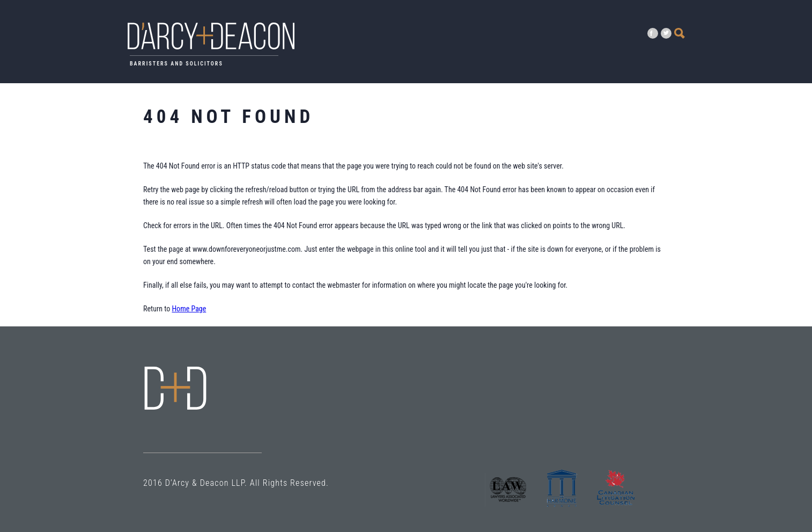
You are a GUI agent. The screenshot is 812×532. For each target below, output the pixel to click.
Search (680, 33)
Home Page (189, 309)
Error (175, 388)
